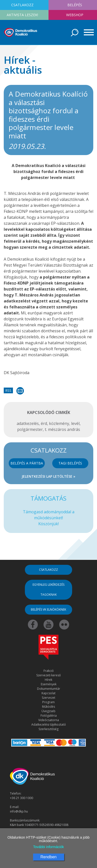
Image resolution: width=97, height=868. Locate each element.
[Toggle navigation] (87, 32)
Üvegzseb (48, 711)
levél (75, 423)
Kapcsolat (48, 693)
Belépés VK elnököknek (48, 609)
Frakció (49, 671)
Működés (48, 707)
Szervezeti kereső (48, 675)
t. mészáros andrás (62, 429)
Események (49, 684)
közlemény (59, 423)
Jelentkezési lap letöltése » (48, 476)
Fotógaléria (49, 716)
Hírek (48, 680)
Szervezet (48, 698)
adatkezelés (28, 423)
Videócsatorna (49, 720)
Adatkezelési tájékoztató (49, 724)
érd (44, 423)
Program (48, 702)
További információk (48, 847)
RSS (8, 390)
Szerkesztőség (48, 729)
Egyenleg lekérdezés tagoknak (48, 590)
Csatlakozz (48, 570)
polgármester (30, 429)
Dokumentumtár (49, 689)
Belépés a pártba (27, 463)
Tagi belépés (70, 463)
